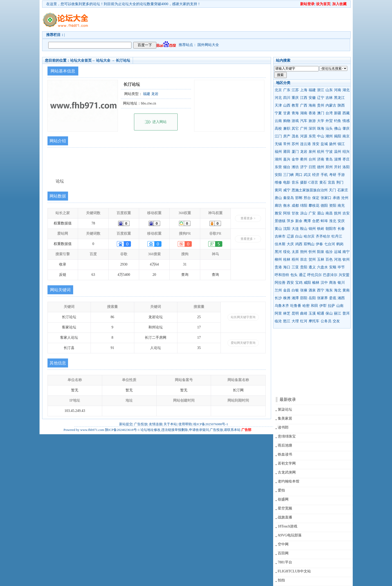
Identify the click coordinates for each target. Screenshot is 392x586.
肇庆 (346, 129)
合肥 (316, 221)
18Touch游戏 (288, 526)
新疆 (338, 113)
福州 (278, 152)
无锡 (278, 144)
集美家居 (285, 418)
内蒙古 (331, 105)
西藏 (346, 113)
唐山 (278, 198)
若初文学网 (287, 463)
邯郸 (299, 198)
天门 (332, 190)
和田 (314, 306)
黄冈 (278, 190)
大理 (295, 321)
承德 (336, 198)
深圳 (312, 129)
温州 (338, 152)
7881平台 (285, 562)
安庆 (341, 221)
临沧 (278, 321)
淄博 (338, 159)
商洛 (333, 283)
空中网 (283, 544)
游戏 (295, 121)
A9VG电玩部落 (290, 535)
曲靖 (304, 313)
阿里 (278, 313)
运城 (338, 252)
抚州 (338, 213)
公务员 (326, 321)
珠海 (321, 129)
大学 (321, 121)
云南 (278, 121)
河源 (304, 136)
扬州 (333, 144)
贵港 (278, 267)
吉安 (346, 213)
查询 (185, 275)
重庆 (295, 98)
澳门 (321, 113)
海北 (338, 290)
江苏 (295, 90)
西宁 (321, 290)
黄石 (323, 182)
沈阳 (287, 229)
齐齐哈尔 (323, 236)
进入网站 (159, 122)
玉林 (321, 259)
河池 (338, 259)
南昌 (329, 213)
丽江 (338, 313)
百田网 (283, 553)
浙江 (321, 90)
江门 (278, 136)
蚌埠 (324, 221)
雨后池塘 (285, 445)
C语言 (313, 182)
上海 (304, 90)
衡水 (287, 206)
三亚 (295, 267)
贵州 (321, 105)
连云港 (305, 144)
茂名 (295, 136)
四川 (287, 98)
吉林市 (280, 236)
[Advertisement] (226, 20)
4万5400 (124, 275)
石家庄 (343, 190)
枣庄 (346, 159)
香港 (312, 113)
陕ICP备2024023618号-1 (122, 430)
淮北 (333, 221)
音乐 (295, 182)
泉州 (312, 152)
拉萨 (331, 306)
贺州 (312, 259)
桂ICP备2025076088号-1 (211, 424)
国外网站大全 (208, 45)
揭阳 (338, 136)
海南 (312, 105)
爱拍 (281, 490)
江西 (304, 98)
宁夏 (278, 113)
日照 (312, 167)
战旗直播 (285, 517)
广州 (304, 129)
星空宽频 (285, 508)
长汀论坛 (123, 60)
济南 (321, 159)
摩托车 (314, 321)
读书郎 (283, 427)
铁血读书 (285, 454)
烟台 (287, 167)
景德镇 (280, 221)
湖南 (304, 113)
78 (93, 223)
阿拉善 (280, 283)
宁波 (329, 152)
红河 (304, 321)
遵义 (312, 267)
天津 (278, 105)
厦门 (295, 152)
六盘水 (322, 267)
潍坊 (295, 167)
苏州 (295, 144)
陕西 (341, 105)
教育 (295, 105)
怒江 (287, 321)
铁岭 (321, 229)
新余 (299, 221)
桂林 (287, 259)
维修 (278, 182)
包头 (294, 275)
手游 (341, 175)
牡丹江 (337, 236)
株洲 (287, 298)
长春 (341, 229)
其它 (295, 129)
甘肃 (287, 113)
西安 (290, 283)
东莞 (312, 136)
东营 (278, 167)
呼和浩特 (282, 275)
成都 (295, 206)
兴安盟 (344, 275)
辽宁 (321, 98)
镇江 (341, 144)
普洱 (346, 313)
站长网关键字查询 (243, 317)
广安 (312, 213)
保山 (329, 313)
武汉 (307, 175)
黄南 (346, 290)
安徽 (312, 98)
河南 (338, 90)
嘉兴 (287, 159)
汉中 (324, 283)
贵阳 (304, 267)
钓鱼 (338, 121)
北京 (278, 90)
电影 (287, 182)
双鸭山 (309, 244)
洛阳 (346, 167)
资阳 (333, 206)
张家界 (322, 298)
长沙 (278, 298)
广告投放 (141, 424)
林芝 (287, 313)
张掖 (304, 290)
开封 (338, 167)
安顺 (333, 267)
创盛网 (283, 499)
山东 (329, 90)
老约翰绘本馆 (289, 481)
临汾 (329, 252)
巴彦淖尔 (330, 275)
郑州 (329, 167)
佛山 (338, 129)
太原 (295, 252)
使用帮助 (185, 424)
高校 (278, 129)
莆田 (287, 152)
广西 (304, 105)
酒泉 (312, 290)
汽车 (304, 121)
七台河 (330, 244)
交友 (336, 321)
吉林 (329, 98)
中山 (321, 136)
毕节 (341, 267)
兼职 (287, 129)
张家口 (326, 198)
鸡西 (299, 244)
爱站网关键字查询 (243, 343)
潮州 (329, 136)
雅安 (278, 213)
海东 (329, 290)
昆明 (295, 313)
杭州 (321, 152)
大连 (295, 229)
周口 (299, 175)
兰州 (278, 290)
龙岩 (304, 152)
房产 (287, 136)
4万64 (154, 264)
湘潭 (295, 298)
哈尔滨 (309, 236)
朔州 (304, 252)
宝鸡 (299, 283)
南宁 (346, 252)
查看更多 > (248, 218)
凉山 (304, 213)
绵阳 (304, 206)
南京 (346, 136)
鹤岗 (340, 244)
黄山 (278, 229)
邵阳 (304, 298)
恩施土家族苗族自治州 (310, 190)
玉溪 (312, 313)
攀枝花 (314, 206)
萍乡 (290, 221)
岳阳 (312, 298)
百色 (329, 259)
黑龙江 (339, 98)
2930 (124, 264)
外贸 (329, 121)
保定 (316, 198)
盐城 (324, 144)
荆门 (340, 182)
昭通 (321, 313)
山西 (287, 105)
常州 (287, 144)
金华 (295, 159)
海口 (287, 267)
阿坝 (287, 213)
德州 (321, 167)
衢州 (304, 159)
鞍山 (304, 229)
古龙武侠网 (287, 472)
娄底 (333, 298)
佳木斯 (280, 244)
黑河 (278, 252)
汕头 (329, 129)
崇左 (304, 259)
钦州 (346, 259)
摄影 (304, 182)
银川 (341, 283)
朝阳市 (331, 229)
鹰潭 (307, 221)
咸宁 (287, 190)
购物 (287, 121)
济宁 (304, 167)
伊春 (319, 244)
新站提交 (126, 424)
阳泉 (321, 252)
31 (185, 264)
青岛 (329, 159)
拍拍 (281, 580)
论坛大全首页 (81, 60)
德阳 (324, 206)
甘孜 (295, 213)
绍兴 (346, 152)
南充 (341, 206)
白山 (299, 236)
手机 (324, 175)
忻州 (312, 252)
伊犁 (323, 306)
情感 (346, 121)
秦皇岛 (289, 198)
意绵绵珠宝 (287, 436)
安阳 (278, 175)
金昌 (287, 290)
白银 (295, 290)
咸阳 (307, 283)
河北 (278, 98)
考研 (333, 175)
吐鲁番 (296, 306)
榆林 (316, 283)
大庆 (290, 244)
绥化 (287, 252)
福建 (312, 90)
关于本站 (170, 424)
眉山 (321, 213)
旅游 (312, 121)
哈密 (306, 306)
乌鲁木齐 (282, 306)
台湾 (329, 113)
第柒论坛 (285, 409)
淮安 (316, 144)
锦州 (312, 229)
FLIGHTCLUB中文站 (294, 571)
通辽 (302, 275)
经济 (316, 175)
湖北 (346, 90)
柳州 (278, 259)
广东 (287, 90)
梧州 (295, 259)
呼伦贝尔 (314, 275)
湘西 (341, 298)
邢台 (307, 198)
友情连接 (156, 424)
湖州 (278, 159)
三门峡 (289, 175)
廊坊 (278, 206)
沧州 (345, 198)
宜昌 (331, 182)
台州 (312, 159)
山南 (340, 306)
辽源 (290, 236)
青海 (295, 113)
